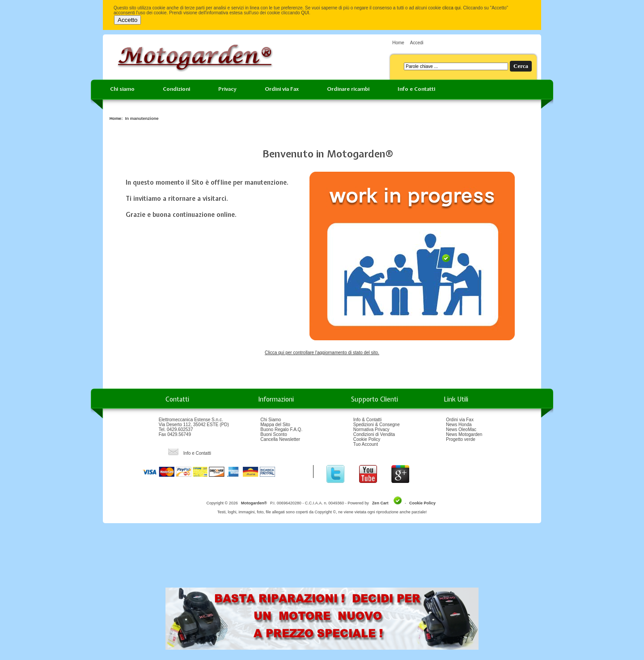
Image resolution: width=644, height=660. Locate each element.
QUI (305, 13)
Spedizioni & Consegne (377, 425)
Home (398, 43)
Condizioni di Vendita (374, 434)
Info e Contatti (416, 89)
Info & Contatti (367, 420)
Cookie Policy (367, 439)
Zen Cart (380, 503)
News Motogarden (464, 434)
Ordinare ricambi (348, 89)
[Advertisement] (322, 558)
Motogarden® (254, 503)
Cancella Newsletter (280, 439)
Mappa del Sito (275, 425)
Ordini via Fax (282, 89)
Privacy (227, 89)
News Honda (459, 425)
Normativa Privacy (371, 429)
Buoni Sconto (274, 434)
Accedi (417, 43)
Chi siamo (122, 89)
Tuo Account (366, 444)
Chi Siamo (271, 420)
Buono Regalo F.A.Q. (281, 429)
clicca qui (451, 8)
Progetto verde (461, 439)
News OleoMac (461, 429)
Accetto (127, 20)
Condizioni (176, 89)
